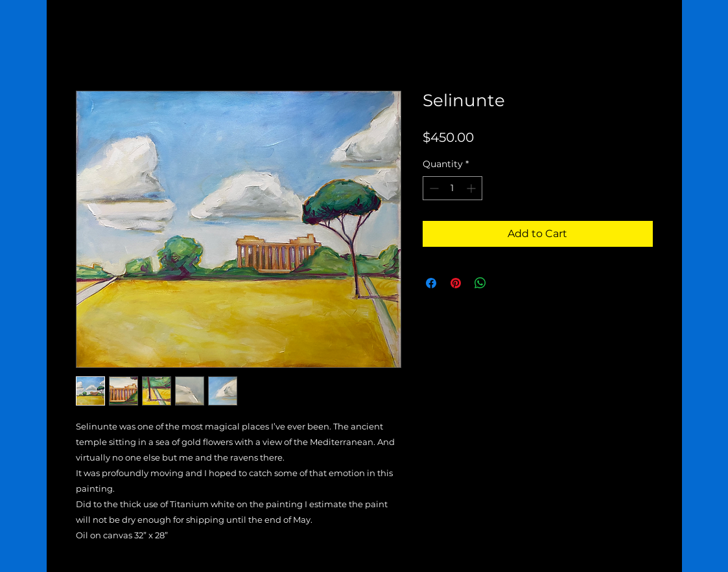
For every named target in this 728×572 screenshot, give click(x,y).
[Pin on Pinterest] (456, 283)
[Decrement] (433, 188)
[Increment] (472, 188)
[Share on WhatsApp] (480, 283)
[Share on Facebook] (431, 283)
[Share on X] (505, 283)
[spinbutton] (452, 188)
